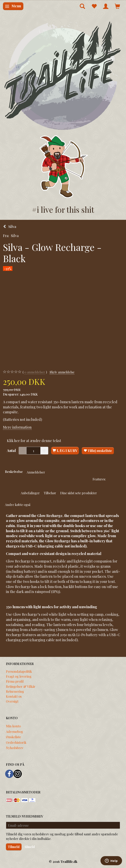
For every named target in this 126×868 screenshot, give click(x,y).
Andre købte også (18, 505)
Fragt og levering (19, 676)
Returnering (15, 691)
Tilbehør (50, 493)
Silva (15, 236)
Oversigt (12, 701)
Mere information (17, 427)
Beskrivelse (14, 471)
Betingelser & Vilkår (21, 686)
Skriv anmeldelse (62, 372)
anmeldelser (35, 372)
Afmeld (29, 847)
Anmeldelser (36, 472)
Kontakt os (14, 696)
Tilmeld (14, 847)
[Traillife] (63, 75)
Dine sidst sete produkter (79, 493)
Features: (99, 479)
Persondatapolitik (19, 671)
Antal (12, 451)
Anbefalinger (30, 493)
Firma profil (15, 681)
